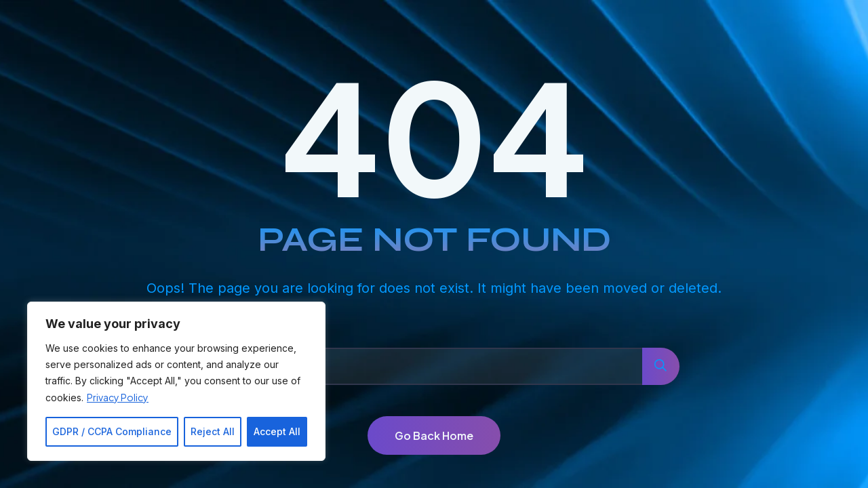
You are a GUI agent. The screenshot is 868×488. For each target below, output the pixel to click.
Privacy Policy (118, 397)
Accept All (277, 431)
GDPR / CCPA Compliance (112, 431)
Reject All (213, 431)
